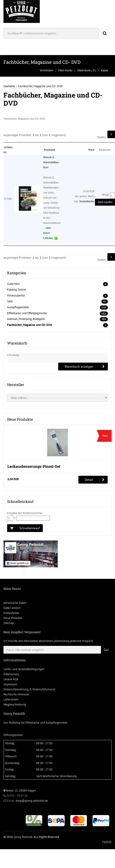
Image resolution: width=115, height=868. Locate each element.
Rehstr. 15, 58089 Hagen (20, 791)
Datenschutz (11, 674)
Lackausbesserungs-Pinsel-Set (34, 466)
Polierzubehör (16, 295)
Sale (10, 301)
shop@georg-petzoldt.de (32, 801)
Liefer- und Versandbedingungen (24, 669)
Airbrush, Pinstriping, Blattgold (26, 319)
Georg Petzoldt (23, 837)
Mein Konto (65, 70)
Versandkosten (87, 201)
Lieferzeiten (11, 699)
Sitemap (9, 623)
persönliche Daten (15, 603)
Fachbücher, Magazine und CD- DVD (40, 86)
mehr (48, 228)
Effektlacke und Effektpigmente (27, 313)
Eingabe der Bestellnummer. (25, 513)
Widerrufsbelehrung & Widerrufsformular (29, 689)
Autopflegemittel (18, 307)
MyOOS (107, 842)
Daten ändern (12, 608)
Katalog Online (17, 290)
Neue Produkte (13, 618)
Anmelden (47, 70)
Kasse (105, 70)
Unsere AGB (11, 679)
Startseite (9, 86)
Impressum (10, 684)
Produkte (50, 150)
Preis (91, 150)
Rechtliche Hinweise (16, 694)
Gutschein (13, 284)
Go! (106, 650)
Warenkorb (84, 70)
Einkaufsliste (11, 613)
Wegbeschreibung (15, 704)
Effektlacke (32, 723)
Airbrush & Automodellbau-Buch (51, 162)
